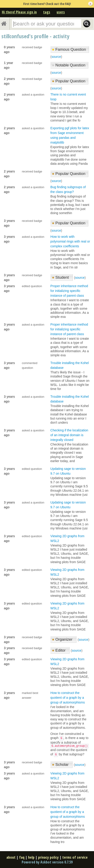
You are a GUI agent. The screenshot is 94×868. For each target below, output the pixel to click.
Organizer (63, 639)
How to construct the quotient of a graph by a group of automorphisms (68, 698)
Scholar (61, 765)
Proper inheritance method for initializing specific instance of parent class (69, 291)
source (56, 57)
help (31, 857)
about (11, 857)
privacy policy (48, 857)
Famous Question (69, 49)
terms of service (75, 857)
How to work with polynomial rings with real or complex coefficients (70, 241)
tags (47, 12)
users (61, 12)
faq (22, 857)
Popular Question (69, 81)
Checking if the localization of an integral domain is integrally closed (69, 435)
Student (61, 277)
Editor (59, 650)
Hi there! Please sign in (19, 12)
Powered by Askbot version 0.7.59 (47, 862)
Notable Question (69, 65)
